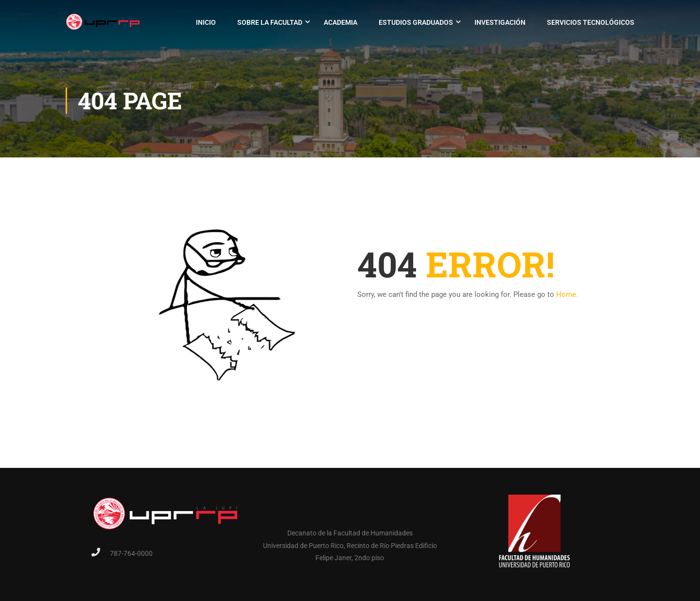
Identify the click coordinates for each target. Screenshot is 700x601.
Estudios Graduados (416, 22)
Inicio (206, 22)
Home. (567, 294)
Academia (341, 22)
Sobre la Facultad (270, 22)
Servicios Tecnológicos (591, 22)
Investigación (500, 22)
